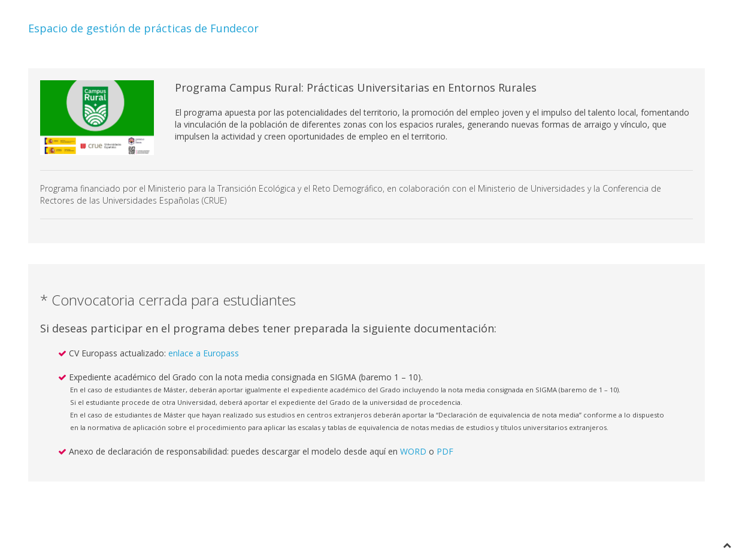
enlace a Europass (204, 353)
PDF (445, 451)
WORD (413, 451)
